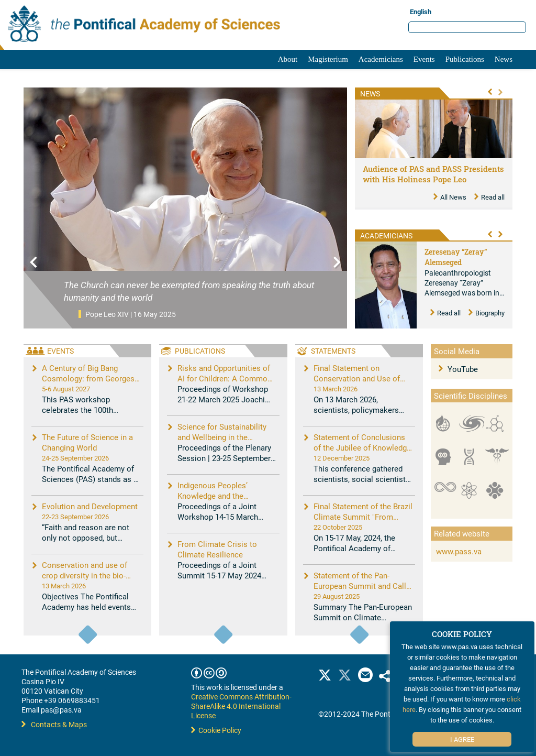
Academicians (381, 59)
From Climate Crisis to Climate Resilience (217, 549)
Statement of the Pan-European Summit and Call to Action (360, 586)
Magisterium (328, 59)
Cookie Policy (216, 730)
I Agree (462, 739)
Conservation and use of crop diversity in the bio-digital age (85, 575)
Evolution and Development (90, 506)
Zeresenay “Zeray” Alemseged (456, 257)
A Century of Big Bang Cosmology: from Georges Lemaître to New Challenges (91, 378)
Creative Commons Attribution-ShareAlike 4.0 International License (241, 706)
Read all (489, 197)
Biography (487, 313)
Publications (465, 59)
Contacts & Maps (54, 724)
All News (450, 197)
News (504, 59)
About (288, 59)
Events (424, 59)
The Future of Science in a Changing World (87, 442)
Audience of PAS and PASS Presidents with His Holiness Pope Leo (433, 174)
